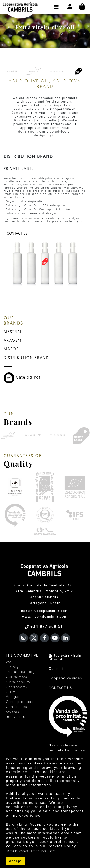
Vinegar (13, 697)
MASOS (11, 349)
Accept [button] (15, 861)
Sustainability (18, 682)
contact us (17, 234)
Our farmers (17, 677)
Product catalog (21, 672)
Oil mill (13, 692)
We (9, 662)
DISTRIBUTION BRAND (26, 358)
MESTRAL (13, 332)
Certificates (17, 707)
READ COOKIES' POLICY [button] (31, 851)
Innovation (16, 717)
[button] (57, 5)
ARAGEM (13, 341)
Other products (20, 702)
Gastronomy (17, 687)
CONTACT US (60, 688)
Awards (13, 712)
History (12, 667)
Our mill (56, 669)
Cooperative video (66, 679)
